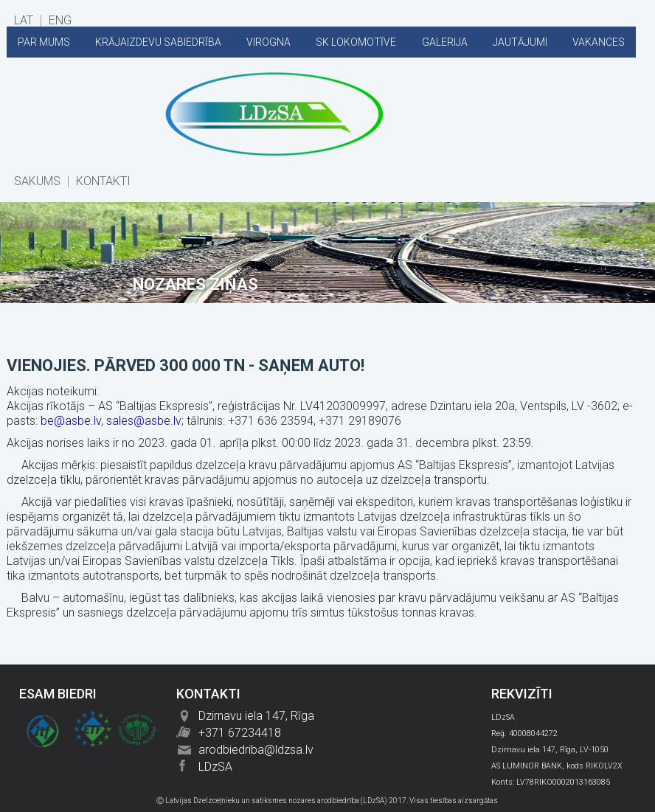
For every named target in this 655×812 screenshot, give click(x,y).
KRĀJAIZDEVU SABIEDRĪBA (158, 42)
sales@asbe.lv (144, 421)
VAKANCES (599, 42)
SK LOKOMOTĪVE (356, 42)
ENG (60, 21)
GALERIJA (445, 42)
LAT (24, 21)
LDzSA (215, 767)
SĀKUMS (37, 181)
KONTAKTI (103, 181)
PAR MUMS (44, 42)
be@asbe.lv (71, 421)
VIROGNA (268, 42)
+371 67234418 (240, 733)
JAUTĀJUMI (520, 42)
